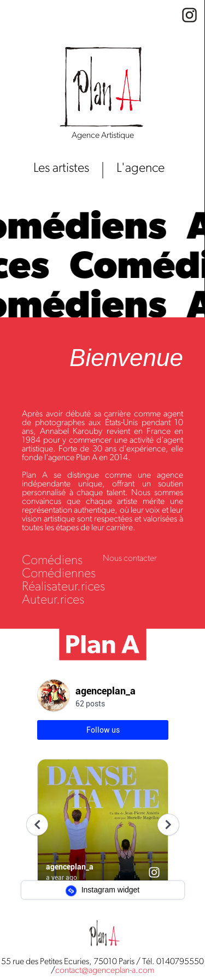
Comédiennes (59, 574)
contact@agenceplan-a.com (105, 971)
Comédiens (52, 561)
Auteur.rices (53, 600)
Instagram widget (103, 891)
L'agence (140, 169)
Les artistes (61, 169)
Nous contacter (130, 559)
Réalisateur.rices (63, 587)
